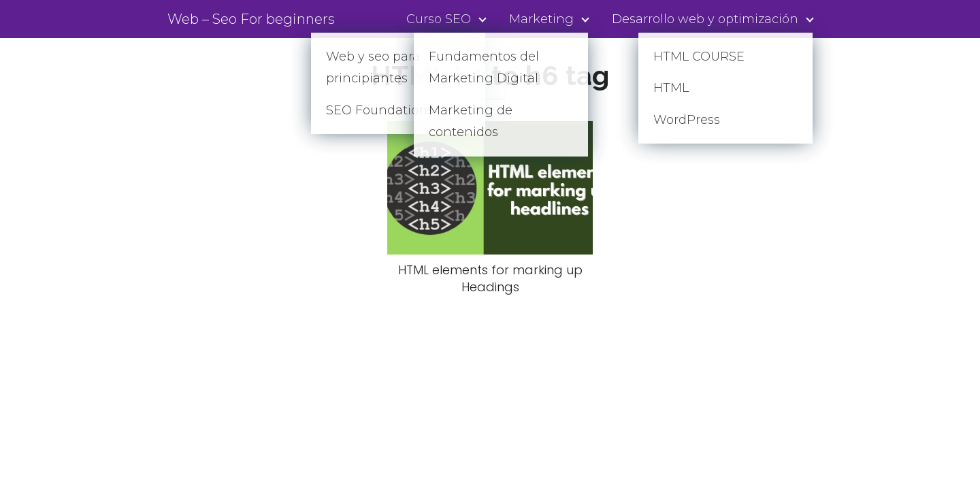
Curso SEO (439, 19)
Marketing (541, 19)
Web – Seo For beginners (251, 19)
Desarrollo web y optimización (705, 19)
